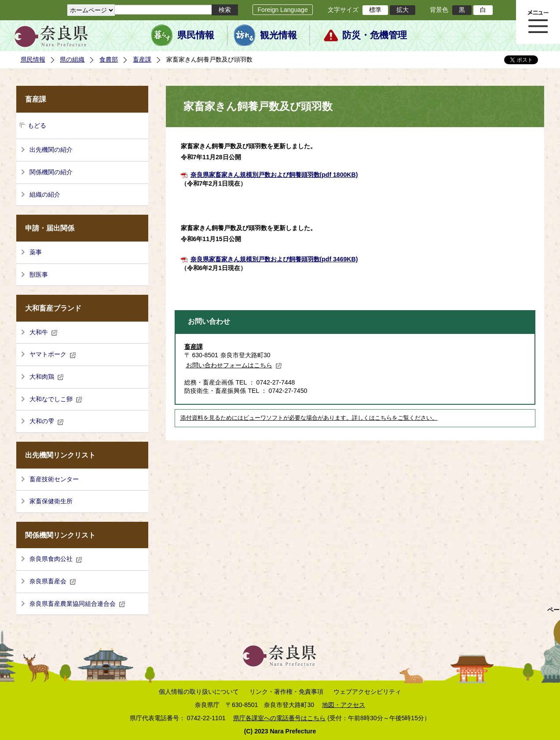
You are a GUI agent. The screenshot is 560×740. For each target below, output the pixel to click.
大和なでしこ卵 (56, 399)
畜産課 (142, 59)
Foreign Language (282, 10)
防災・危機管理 (375, 35)
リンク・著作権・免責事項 (286, 692)
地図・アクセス (344, 705)
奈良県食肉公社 (56, 559)
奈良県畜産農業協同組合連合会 (77, 604)
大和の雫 (47, 421)
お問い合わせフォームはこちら (234, 365)
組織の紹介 (45, 194)
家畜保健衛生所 (51, 501)
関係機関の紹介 (51, 172)
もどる (37, 125)
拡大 (403, 10)
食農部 (109, 59)
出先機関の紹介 (51, 150)
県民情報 (196, 35)
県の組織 (72, 59)
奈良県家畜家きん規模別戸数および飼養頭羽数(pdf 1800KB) (274, 175)
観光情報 (278, 35)
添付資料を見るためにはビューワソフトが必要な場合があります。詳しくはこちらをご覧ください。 (309, 418)
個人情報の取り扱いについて (199, 692)
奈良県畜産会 (53, 581)
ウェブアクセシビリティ (367, 692)
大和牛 (44, 332)
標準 (375, 10)
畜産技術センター (54, 479)
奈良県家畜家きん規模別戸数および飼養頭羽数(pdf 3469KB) (274, 259)
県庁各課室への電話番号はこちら (279, 718)
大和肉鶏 (47, 377)
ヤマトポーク (53, 354)
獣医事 (39, 275)
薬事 (36, 252)
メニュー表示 (538, 22)
